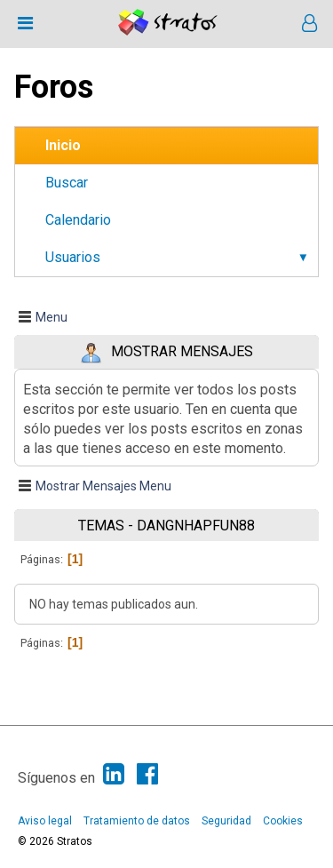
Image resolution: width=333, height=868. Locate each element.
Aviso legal (45, 821)
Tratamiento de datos (137, 821)
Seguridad (226, 821)
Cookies (283, 821)
